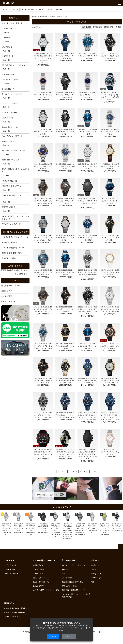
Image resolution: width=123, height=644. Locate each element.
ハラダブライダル (11, 616)
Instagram (95, 573)
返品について (38, 586)
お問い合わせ (38, 565)
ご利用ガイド (7, 291)
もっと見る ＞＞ (21, 274)
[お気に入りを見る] (105, 4)
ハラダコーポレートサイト (73, 565)
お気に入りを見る (11, 573)
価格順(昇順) (109, 27)
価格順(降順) (97, 27)
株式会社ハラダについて (11, 286)
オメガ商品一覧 (8, 74)
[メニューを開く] (120, 3)
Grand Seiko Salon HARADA (15, 608)
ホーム (5, 9)
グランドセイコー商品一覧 (12, 23)
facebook (95, 578)
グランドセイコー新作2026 (45, 9)
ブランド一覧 (14, 9)
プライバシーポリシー (71, 586)
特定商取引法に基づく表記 (73, 582)
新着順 (118, 27)
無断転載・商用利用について (73, 590)
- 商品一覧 (6, 32)
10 (95, 471)
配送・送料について (41, 582)
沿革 (64, 573)
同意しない (69, 636)
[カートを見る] (114, 4)
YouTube (94, 565)
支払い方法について (41, 578)
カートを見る (10, 569)
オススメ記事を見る (27, 9)
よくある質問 (7, 296)
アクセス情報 (67, 578)
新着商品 (59, 9)
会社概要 (66, 569)
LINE (93, 569)
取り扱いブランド (8, 301)
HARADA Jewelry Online (14, 612)
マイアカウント (10, 565)
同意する (53, 636)
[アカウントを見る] (109, 4)
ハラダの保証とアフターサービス (46, 590)
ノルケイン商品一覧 (10, 112)
